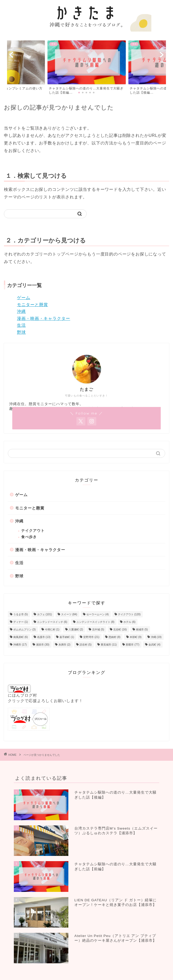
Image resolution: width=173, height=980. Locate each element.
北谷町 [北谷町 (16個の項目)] (120, 629)
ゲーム (24, 298)
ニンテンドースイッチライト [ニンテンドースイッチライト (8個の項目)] (96, 622)
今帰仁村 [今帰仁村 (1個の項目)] (52, 629)
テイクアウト (33, 531)
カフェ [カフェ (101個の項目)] (44, 614)
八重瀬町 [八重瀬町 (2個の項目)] (76, 629)
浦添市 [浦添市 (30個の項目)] (43, 645)
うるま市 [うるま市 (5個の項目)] (21, 614)
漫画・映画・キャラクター (44, 318)
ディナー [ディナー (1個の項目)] (21, 622)
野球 (21, 332)
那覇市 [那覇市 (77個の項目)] (132, 645)
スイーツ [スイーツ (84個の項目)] (69, 614)
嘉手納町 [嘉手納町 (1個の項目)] (67, 637)
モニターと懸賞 (32, 305)
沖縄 (21, 311)
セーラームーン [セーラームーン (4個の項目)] (98, 614)
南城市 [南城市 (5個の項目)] (142, 629)
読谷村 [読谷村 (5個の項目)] (86, 645)
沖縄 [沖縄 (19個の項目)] (156, 637)
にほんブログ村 (22, 691)
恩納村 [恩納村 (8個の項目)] (115, 637)
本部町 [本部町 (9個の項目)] (136, 637)
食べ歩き (29, 537)
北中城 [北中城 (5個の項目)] (98, 629)
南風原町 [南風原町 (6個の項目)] (21, 637)
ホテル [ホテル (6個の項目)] (129, 622)
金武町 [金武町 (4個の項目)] (154, 645)
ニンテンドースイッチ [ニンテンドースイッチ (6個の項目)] (52, 622)
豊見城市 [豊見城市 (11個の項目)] (109, 645)
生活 (21, 325)
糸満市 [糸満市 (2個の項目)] (64, 645)
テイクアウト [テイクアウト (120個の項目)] (129, 614)
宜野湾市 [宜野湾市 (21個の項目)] (91, 637)
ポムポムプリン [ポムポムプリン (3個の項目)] (25, 629)
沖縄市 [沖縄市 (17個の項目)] (20, 645)
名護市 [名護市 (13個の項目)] (44, 637)
